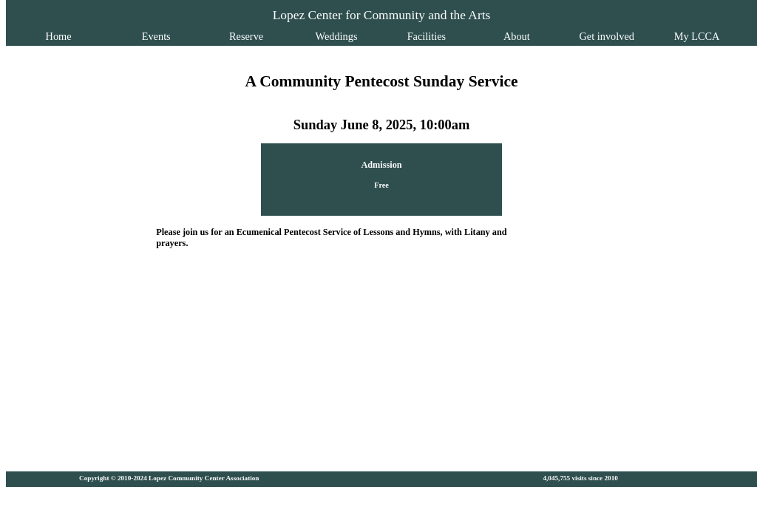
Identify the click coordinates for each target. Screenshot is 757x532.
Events (179, 36)
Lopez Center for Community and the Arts (382, 15)
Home (91, 36)
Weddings (341, 36)
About (503, 36)
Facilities (422, 36)
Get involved (584, 36)
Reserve (259, 36)
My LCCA (665, 36)
